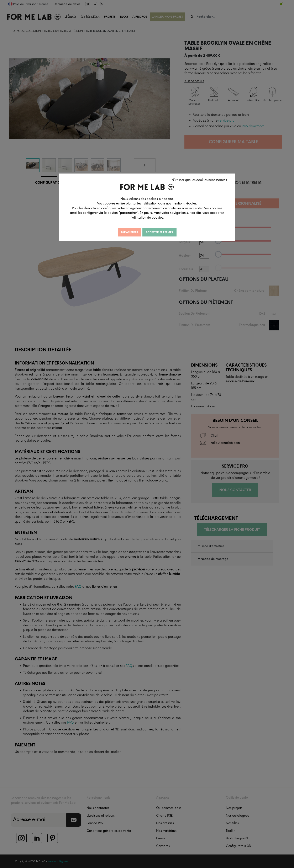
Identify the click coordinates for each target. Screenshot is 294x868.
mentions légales (184, 203)
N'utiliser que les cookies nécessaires (200, 180)
